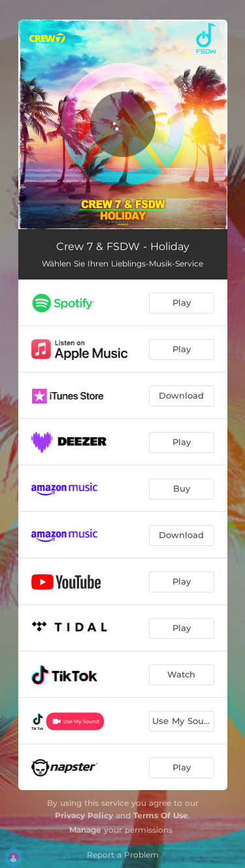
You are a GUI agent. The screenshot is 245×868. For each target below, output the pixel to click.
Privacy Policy (84, 815)
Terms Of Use (161, 815)
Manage (85, 830)
